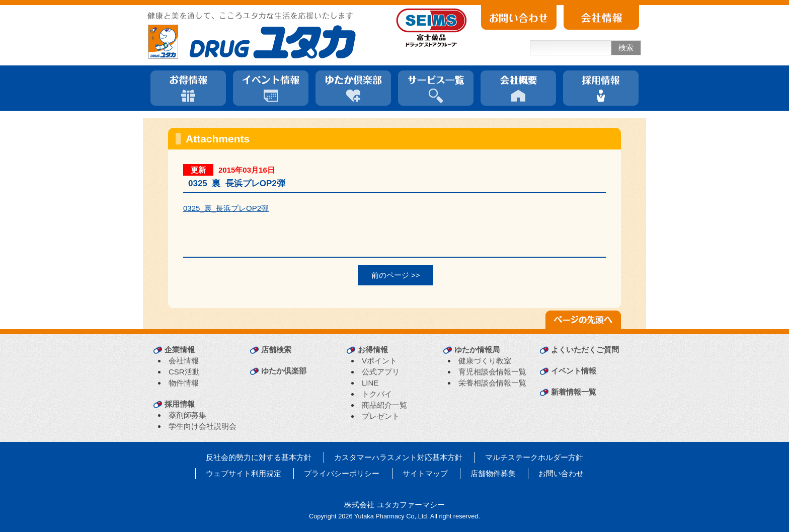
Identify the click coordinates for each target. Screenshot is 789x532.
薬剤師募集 (187, 415)
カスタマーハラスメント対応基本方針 (398, 457)
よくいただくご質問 (585, 350)
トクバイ (377, 394)
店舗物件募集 (493, 473)
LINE (370, 383)
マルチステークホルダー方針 (534, 457)
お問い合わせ (561, 473)
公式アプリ (381, 372)
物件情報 (184, 383)
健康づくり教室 (485, 361)
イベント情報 (574, 371)
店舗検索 (276, 350)
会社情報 (184, 361)
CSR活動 (184, 372)
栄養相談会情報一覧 (492, 383)
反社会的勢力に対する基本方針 (259, 457)
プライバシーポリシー (342, 473)
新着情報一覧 (574, 392)
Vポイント (379, 361)
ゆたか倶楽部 (284, 371)
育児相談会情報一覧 (492, 372)
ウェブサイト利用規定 (244, 473)
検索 (626, 48)
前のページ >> (396, 275)
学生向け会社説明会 (203, 426)
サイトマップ (425, 473)
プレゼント (381, 416)
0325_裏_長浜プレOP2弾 (226, 208)
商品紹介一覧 (384, 405)
